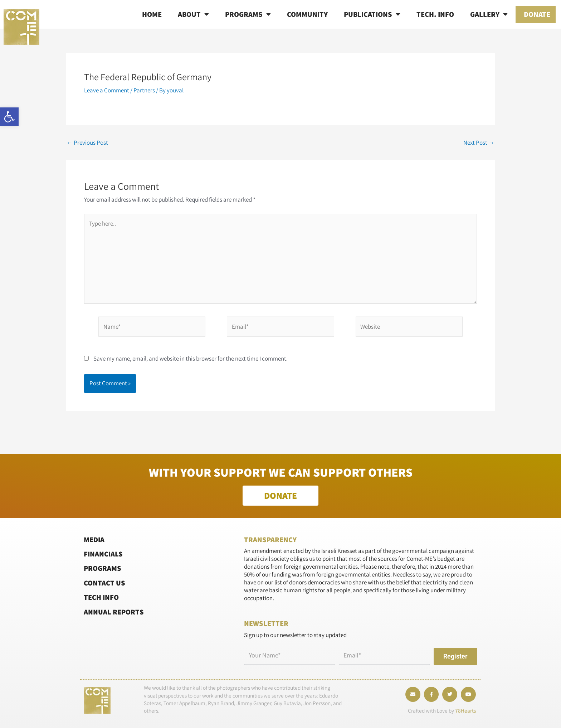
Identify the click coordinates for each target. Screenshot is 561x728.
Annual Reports (114, 611)
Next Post (479, 143)
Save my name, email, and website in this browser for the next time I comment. (191, 358)
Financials (103, 554)
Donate (537, 14)
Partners (144, 90)
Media (94, 539)
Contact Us (104, 583)
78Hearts (465, 710)
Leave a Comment (107, 90)
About (193, 14)
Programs (248, 14)
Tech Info (101, 597)
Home (152, 14)
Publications (372, 14)
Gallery (489, 14)
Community (307, 14)
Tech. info (435, 14)
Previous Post (87, 143)
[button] (9, 117)
